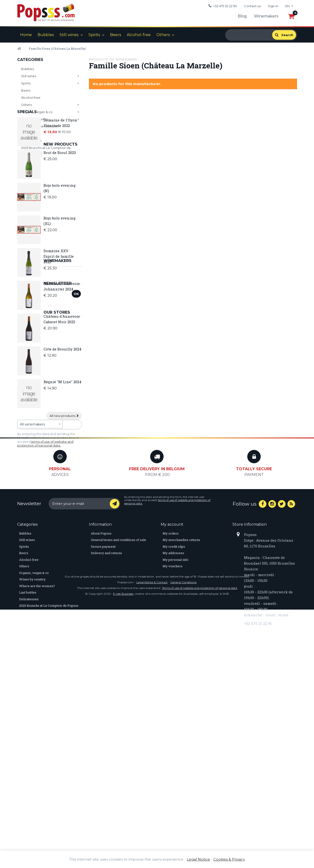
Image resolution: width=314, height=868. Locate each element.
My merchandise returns (181, 735)
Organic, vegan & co (37, 112)
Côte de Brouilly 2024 (63, 432)
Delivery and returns (106, 748)
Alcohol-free (139, 35)
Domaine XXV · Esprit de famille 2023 (59, 339)
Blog (242, 16)
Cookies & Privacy (229, 859)
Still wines (69, 35)
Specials (27, 169)
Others (163, 35)
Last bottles (30, 133)
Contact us (252, 6)
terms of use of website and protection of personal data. (45, 574)
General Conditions (183, 841)
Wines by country (34, 119)
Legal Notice (198, 859)
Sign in (273, 6)
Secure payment (103, 742)
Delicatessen (31, 141)
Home (26, 35)
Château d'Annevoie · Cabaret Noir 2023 (63, 402)
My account (172, 719)
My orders (171, 728)
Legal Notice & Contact (152, 841)
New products (34, 227)
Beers (116, 35)
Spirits (94, 35)
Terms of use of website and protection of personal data (200, 846)
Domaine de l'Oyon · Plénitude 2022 (61, 180)
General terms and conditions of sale (118, 735)
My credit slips (174, 742)
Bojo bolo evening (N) (60, 271)
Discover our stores (37, 601)
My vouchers (173, 761)
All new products (64, 499)
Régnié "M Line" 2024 (63, 465)
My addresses (173, 748)
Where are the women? (39, 126)
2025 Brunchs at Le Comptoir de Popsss (46, 151)
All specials (30, 211)
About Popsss (101, 728)
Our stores (30, 590)
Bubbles (46, 35)
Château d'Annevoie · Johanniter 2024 (63, 369)
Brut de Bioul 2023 (60, 236)
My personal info (176, 755)
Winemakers (266, 16)
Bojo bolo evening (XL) (60, 304)
